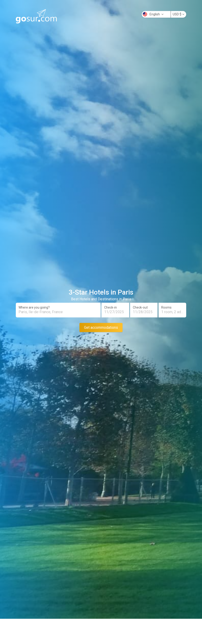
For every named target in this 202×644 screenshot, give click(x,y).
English (153, 14)
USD (179, 14)
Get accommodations (101, 327)
